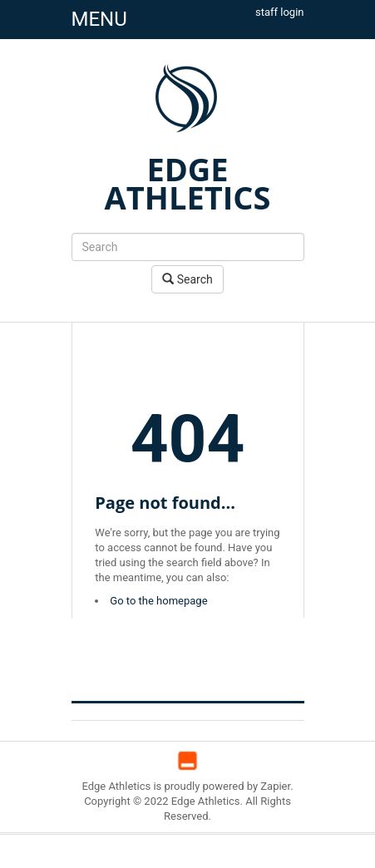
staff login (280, 12)
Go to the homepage (158, 601)
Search (187, 279)
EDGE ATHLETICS (188, 183)
